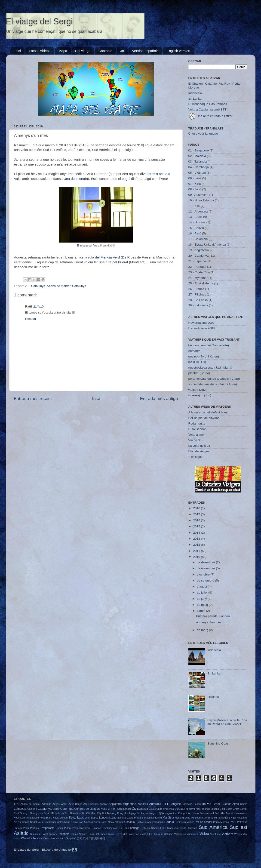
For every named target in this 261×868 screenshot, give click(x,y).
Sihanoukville (159, 828)
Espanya (143, 809)
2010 (197, 557)
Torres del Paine (125, 834)
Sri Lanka (195, 99)
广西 (91, 838)
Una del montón (76, 179)
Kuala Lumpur (60, 818)
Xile (33, 838)
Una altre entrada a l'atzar (210, 116)
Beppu (197, 804)
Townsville (141, 834)
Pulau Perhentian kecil (77, 828)
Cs (134, 808)
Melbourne (197, 818)
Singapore (173, 828)
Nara (40, 822)
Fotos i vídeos (40, 51)
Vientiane (216, 834)
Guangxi (25, 813)
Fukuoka (214, 809)
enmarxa (195, 351)
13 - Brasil (195, 217)
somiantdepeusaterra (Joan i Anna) (213, 384)
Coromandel (124, 809)
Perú (233, 822)
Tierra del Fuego (97, 834)
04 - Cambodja (199, 167)
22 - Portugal (197, 267)
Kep (190, 813)
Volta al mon (197, 435)
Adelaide (46, 804)
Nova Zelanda (116, 822)
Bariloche (187, 804)
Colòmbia (67, 809)
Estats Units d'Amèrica (161, 809)
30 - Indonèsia (198, 305)
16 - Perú (195, 233)
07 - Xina (195, 184)
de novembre (207, 568)
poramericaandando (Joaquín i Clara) (214, 379)
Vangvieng (193, 834)
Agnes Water (60, 804)
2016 (197, 520)
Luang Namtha (118, 818)
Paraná (148, 822)
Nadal (34, 822)
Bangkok (175, 804)
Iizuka (141, 813)
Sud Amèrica (213, 827)
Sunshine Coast (218, 743)
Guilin (47, 813)
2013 (197, 539)
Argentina (130, 804)
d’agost (202, 586)
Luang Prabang (135, 818)
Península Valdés (184, 822)
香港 (103, 838)
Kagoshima (171, 813)
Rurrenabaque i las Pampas (208, 104)
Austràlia (155, 804)
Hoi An (106, 813)
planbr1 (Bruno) (199, 373)
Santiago (134, 828)
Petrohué (242, 822)
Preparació (48, 828)
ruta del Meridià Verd (104, 257)
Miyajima (208, 818)
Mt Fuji (218, 818)
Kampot (183, 813)
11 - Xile (194, 206)
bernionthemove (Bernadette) (209, 345)
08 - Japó (195, 189)
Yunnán (60, 838)
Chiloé (56, 809)
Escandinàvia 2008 (202, 328)
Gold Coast (226, 809)
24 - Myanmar (198, 278)
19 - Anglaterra (199, 250)
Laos (80, 817)
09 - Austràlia (198, 195)
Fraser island (201, 809)
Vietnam (227, 834)
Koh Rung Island (30, 818)
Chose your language (203, 134)
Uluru (150, 834)
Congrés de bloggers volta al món (95, 809)
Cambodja (20, 809)
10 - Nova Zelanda (201, 200)
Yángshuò (71, 838)
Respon (31, 319)
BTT (166, 804)
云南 (80, 838)
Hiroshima (76, 813)
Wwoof (25, 838)
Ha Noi (55, 813)
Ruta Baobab (198, 429)
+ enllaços (195, 457)
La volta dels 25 (199, 446)
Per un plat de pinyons (204, 418)
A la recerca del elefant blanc (208, 412)
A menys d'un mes (209, 622)
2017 (197, 514)
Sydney (53, 834)
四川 (85, 838)
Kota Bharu (46, 818)
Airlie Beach (75, 804)
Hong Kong (117, 813)
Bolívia (207, 804)
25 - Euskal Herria (201, 283)
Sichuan (145, 828)
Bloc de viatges (199, 451)
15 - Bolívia (196, 228)
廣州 (97, 838)
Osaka (139, 822)
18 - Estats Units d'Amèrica (207, 245)
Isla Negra (150, 813)
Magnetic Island (153, 818)
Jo (122, 51)
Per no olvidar (204, 822)
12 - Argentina (198, 211)
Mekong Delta (183, 818)
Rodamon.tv (197, 423)
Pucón (59, 828)
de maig (203, 605)
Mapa (63, 51)
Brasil (217, 804)
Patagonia (158, 822)
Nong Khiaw (71, 822)
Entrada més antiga (159, 399)
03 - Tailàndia (198, 162)
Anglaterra (115, 804)
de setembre (206, 580)
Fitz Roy (189, 809)
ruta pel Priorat (116, 262)
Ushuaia (169, 834)
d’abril (202, 611)
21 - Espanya (198, 261)
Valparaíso (180, 834)
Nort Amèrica (86, 822)
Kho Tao (225, 813)
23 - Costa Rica (199, 272)
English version (178, 51)
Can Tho (32, 809)
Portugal (35, 828)
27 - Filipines (197, 294)
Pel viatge (83, 51)
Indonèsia (195, 93)
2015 (197, 526)
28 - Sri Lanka (198, 300)
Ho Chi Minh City (92, 813)
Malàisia (168, 817)
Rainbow (97, 828)
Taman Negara (79, 834)
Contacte (105, 51)
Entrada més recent (33, 399)
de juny (202, 599)
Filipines (213, 697)
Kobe (17, 818)
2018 (197, 508)
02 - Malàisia (197, 156)
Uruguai (159, 834)
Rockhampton (110, 828)
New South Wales (54, 822)
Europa (179, 809)
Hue (126, 813)
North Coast (101, 822)
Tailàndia (64, 834)
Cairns (244, 804)
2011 (197, 551)
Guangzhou (37, 813)
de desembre (207, 562)
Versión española (145, 51)
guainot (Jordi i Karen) (204, 356)
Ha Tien (65, 813)
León (88, 818)
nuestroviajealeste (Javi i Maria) (210, 368)
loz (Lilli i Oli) (197, 362)
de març (203, 630)
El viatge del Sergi (39, 21)
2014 (197, 533)
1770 (17, 804)
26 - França (196, 289)
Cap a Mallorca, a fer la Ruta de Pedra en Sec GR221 (227, 722)
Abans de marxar (58, 286)
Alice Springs (91, 804)
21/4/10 (38, 306)
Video (204, 834)
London (104, 818)
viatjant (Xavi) (198, 390)
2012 (197, 545)
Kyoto (73, 818)
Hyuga (133, 813)
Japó (160, 813)
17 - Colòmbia (198, 239)
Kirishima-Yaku (239, 813)
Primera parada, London (213, 616)
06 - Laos (195, 178)
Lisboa (95, 818)
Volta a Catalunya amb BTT (207, 109)
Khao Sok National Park (206, 813)
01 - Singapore (199, 150)
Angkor (104, 804)
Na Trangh (24, 822)
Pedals (169, 822)
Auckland (143, 804)
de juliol (203, 593)
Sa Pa (123, 828)
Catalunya (79, 286)
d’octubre (204, 574)
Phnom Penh (21, 828)
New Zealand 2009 (201, 323)
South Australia (189, 828)
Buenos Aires (230, 804)
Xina (39, 838)
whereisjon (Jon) (200, 395)
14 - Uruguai (197, 222)
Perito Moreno (221, 822)
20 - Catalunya (35, 286)
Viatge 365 (196, 440)
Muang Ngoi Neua (232, 818)
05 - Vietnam (197, 173)
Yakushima (49, 838)
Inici (18, 51)
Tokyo (111, 834)
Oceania (129, 822)
